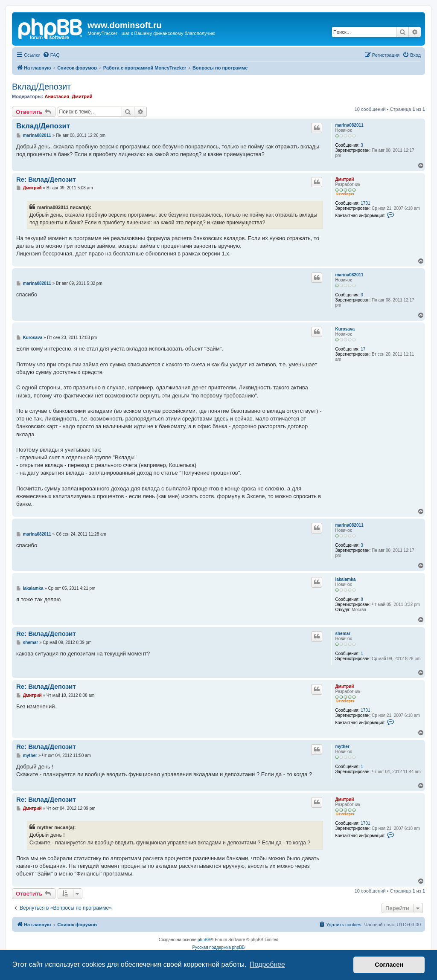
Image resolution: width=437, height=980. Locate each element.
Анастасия (57, 96)
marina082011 (349, 125)
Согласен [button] (389, 965)
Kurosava (345, 329)
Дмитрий (82, 96)
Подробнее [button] (267, 964)
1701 (365, 203)
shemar (343, 634)
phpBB (204, 940)
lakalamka (345, 579)
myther (342, 747)
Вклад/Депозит (41, 87)
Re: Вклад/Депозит (46, 179)
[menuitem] (51, 55)
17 (363, 349)
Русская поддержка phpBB (218, 947)
